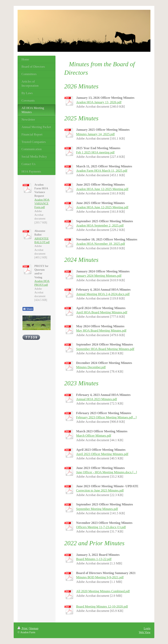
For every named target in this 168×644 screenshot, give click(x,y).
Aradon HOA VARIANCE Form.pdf (42, 204)
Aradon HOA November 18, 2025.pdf (101, 244)
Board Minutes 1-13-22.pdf (94, 559)
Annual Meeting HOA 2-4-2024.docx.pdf (103, 294)
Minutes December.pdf (91, 367)
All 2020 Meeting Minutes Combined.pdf (103, 591)
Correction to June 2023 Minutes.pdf (100, 490)
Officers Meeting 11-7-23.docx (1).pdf (101, 527)
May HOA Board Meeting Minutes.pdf (101, 331)
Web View (145, 632)
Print (23, 628)
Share (28, 309)
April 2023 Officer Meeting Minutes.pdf (102, 454)
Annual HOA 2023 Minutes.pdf (97, 399)
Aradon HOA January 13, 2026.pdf (99, 102)
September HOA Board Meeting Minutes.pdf (105, 349)
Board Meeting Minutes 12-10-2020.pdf (102, 606)
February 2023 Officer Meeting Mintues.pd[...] (106, 417)
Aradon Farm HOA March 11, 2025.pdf (102, 171)
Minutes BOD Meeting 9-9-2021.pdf (100, 577)
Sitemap (34, 628)
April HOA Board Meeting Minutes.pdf (102, 312)
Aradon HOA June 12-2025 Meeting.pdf (102, 189)
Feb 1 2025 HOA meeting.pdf (95, 152)
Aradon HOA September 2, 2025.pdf (100, 225)
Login (147, 628)
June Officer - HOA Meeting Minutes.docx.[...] (107, 472)
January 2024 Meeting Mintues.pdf (99, 276)
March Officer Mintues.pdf (94, 436)
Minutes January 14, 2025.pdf (96, 134)
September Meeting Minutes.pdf (97, 509)
